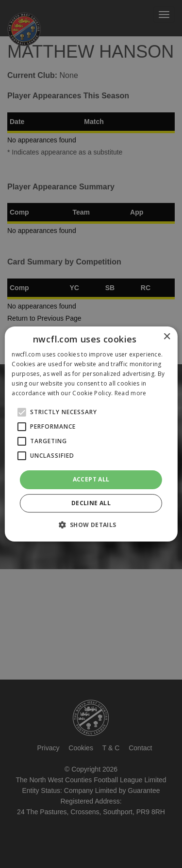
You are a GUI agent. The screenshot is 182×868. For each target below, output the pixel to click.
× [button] (167, 337)
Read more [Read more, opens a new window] (131, 393)
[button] (91, 525)
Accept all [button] (91, 479)
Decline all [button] (91, 503)
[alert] (91, 434)
